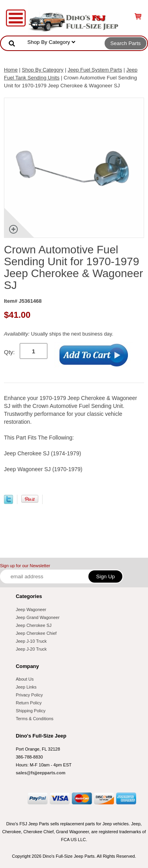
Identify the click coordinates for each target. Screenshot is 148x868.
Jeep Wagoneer (31, 609)
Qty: (9, 352)
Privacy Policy (29, 695)
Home (11, 70)
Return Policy (29, 703)
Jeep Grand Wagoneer (38, 617)
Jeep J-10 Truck (31, 641)
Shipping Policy (31, 711)
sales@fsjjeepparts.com (41, 773)
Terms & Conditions (35, 719)
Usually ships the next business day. (59, 334)
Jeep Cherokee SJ (34, 625)
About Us (25, 679)
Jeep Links (26, 687)
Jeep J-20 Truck (31, 649)
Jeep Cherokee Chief (36, 633)
